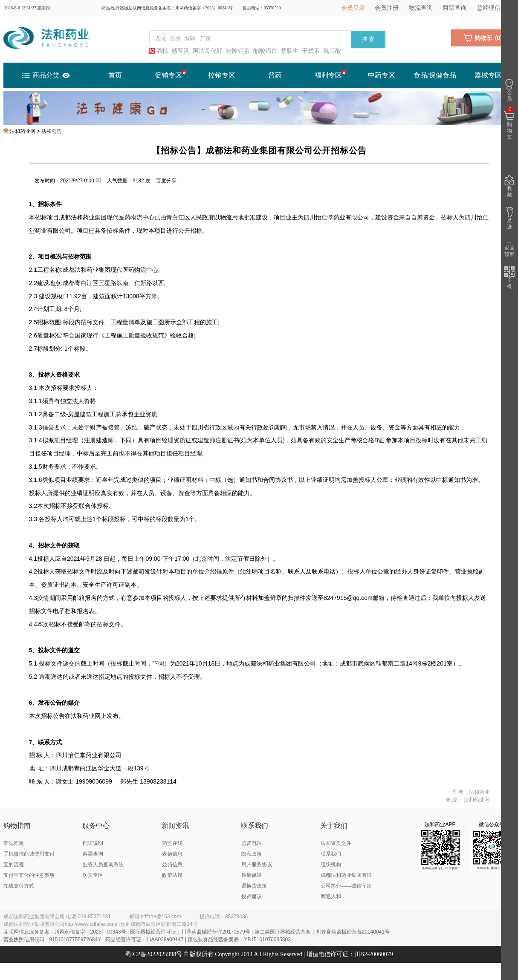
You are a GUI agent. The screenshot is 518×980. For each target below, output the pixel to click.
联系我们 (331, 854)
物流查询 (421, 8)
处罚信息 (172, 865)
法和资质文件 (336, 843)
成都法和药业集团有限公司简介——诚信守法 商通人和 (346, 886)
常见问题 (14, 843)
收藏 (509, 186)
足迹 (509, 218)
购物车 (509, 123)
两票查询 (454, 8)
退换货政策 (254, 886)
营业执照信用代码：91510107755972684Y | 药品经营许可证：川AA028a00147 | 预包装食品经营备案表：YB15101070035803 (147, 940)
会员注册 (387, 8)
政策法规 (172, 875)
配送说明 (93, 843)
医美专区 (93, 875)
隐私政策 (252, 854)
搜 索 (368, 39)
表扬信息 (172, 854)
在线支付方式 (19, 886)
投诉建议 (252, 896)
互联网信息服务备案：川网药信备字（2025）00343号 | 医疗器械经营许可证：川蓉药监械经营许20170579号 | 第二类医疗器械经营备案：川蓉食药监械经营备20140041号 (197, 932)
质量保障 (252, 875)
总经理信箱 (492, 8)
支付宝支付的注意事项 (29, 875)
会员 (509, 90)
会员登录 (353, 8)
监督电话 (252, 843)
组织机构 (331, 865)
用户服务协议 (257, 865)
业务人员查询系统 (103, 865)
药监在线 (172, 843)
